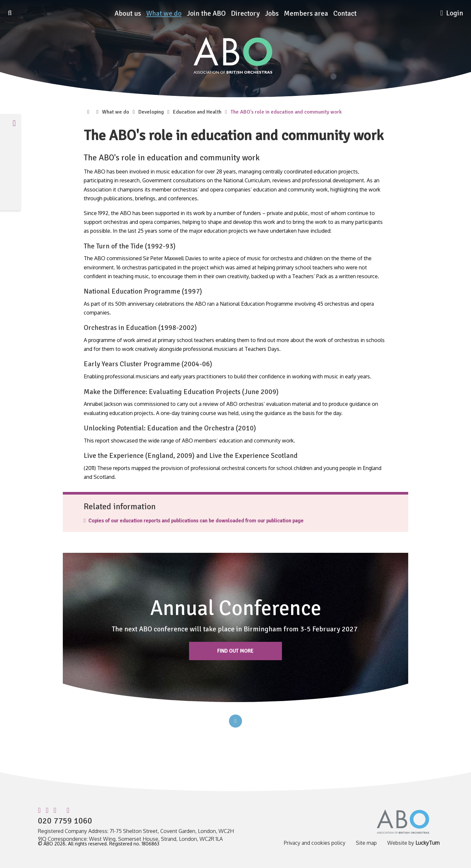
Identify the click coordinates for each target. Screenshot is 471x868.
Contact (345, 13)
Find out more (235, 651)
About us (128, 13)
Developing (151, 112)
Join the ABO (206, 13)
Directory (245, 13)
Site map (366, 843)
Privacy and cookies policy (315, 843)
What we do (164, 13)
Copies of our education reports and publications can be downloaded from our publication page (194, 521)
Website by (413, 843)
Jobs (272, 13)
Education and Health (197, 112)
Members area (306, 13)
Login (452, 13)
